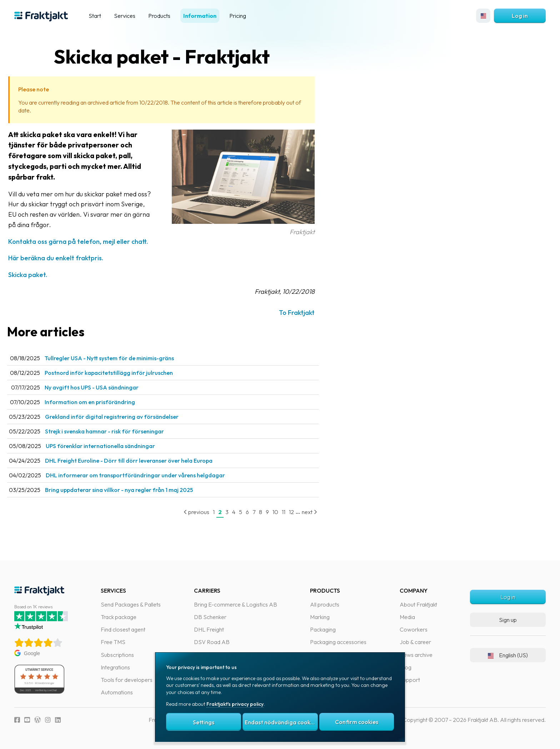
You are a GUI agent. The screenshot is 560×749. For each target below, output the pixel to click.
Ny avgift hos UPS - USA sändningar (106, 387)
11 (298, 512)
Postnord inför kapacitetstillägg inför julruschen (123, 373)
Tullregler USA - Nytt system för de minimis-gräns (124, 358)
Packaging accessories (338, 642)
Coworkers (414, 629)
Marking (320, 617)
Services (125, 16)
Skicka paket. (42, 275)
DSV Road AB (212, 642)
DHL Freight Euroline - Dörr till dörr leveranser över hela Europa (143, 461)
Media (407, 617)
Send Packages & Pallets (131, 604)
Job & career (415, 642)
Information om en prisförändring (104, 402)
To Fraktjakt (311, 313)
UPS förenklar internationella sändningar (115, 446)
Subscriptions (117, 655)
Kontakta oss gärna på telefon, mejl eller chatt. (92, 242)
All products (325, 604)
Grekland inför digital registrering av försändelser (126, 417)
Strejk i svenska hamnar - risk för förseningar (119, 431)
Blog (406, 667)
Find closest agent (123, 629)
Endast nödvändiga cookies (281, 722)
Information (200, 16)
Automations (117, 692)
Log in (520, 16)
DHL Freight (209, 629)
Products (159, 16)
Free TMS (113, 642)
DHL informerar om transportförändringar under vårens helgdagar (150, 475)
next (324, 512)
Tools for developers (127, 680)
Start (95, 16)
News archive (416, 655)
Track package (119, 617)
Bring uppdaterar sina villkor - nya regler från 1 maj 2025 (133, 490)
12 (306, 512)
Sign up (508, 620)
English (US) (508, 655)
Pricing (238, 16)
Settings (204, 722)
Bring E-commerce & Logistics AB (236, 604)
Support (410, 680)
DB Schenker (210, 617)
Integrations (115, 667)
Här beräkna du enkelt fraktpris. (70, 258)
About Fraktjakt (418, 604)
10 (290, 512)
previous (211, 512)
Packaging (323, 629)
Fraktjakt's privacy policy (235, 704)
